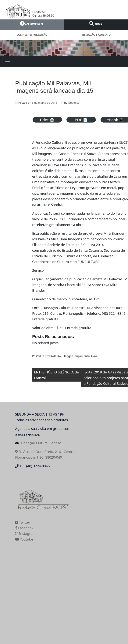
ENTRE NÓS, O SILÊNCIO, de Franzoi (56, 375)
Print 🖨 (47, 120)
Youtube (24, 539)
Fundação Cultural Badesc (40, 443)
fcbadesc (74, 103)
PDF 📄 (81, 120)
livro (94, 356)
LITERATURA (53, 356)
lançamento (82, 356)
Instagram (25, 534)
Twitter (23, 522)
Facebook (24, 528)
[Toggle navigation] (8, 62)
